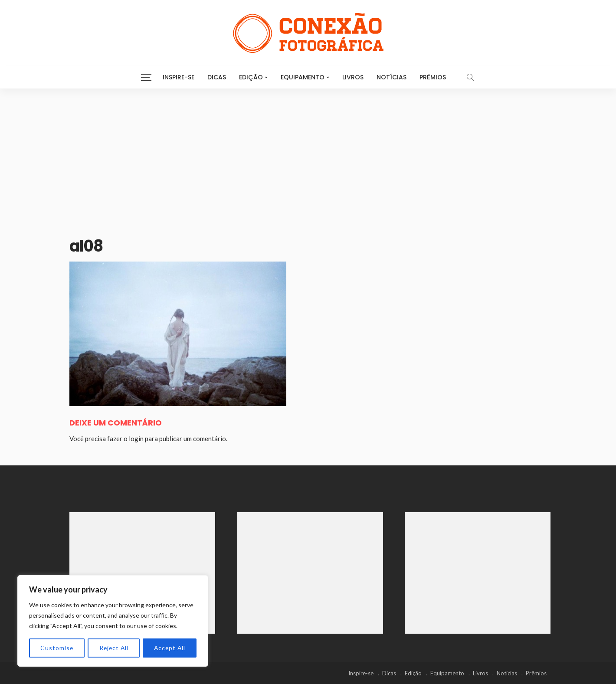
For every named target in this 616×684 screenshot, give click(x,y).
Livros (353, 77)
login (136, 439)
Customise (57, 648)
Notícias (392, 77)
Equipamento (303, 77)
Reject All (113, 648)
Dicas (217, 77)
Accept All (169, 648)
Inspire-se (179, 77)
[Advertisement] (308, 154)
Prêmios (433, 77)
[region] (113, 621)
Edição (251, 77)
